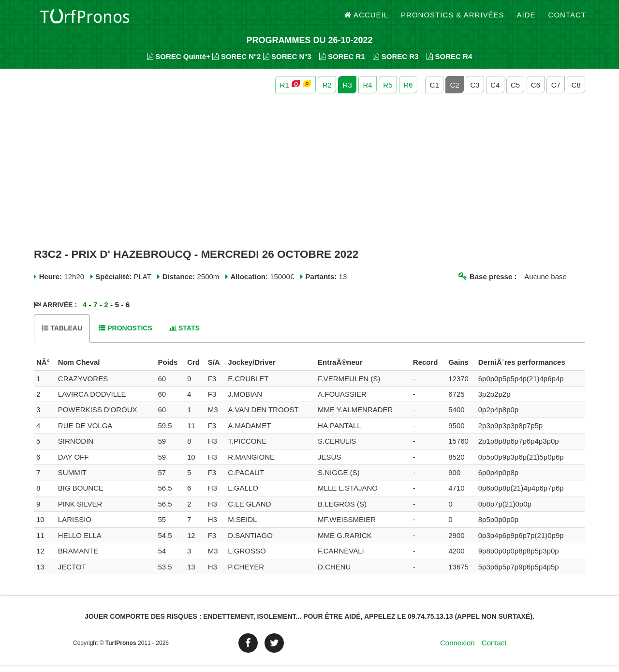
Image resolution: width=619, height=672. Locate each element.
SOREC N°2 (236, 63)
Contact (567, 19)
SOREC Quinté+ (179, 63)
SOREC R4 (449, 63)
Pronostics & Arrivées (453, 19)
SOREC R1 (342, 63)
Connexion (457, 650)
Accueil (367, 19)
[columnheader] (45, 370)
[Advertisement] (309, 178)
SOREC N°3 (287, 63)
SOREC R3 (396, 63)
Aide (526, 19)
